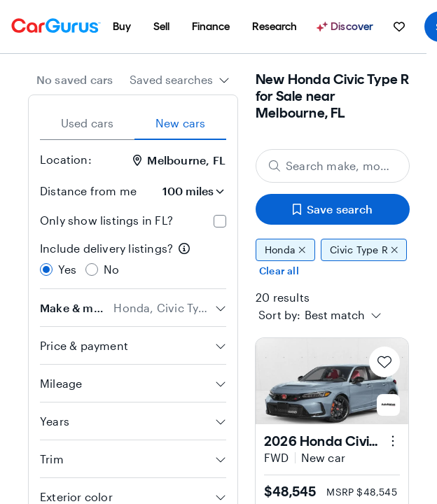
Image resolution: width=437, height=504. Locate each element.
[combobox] (180, 80)
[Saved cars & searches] (399, 27)
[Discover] (347, 27)
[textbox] (335, 315)
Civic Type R (364, 250)
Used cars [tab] (88, 123)
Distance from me (88, 191)
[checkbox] (220, 221)
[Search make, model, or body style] (333, 166)
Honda (285, 250)
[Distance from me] (187, 191)
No (111, 269)
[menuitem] (122, 27)
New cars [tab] (181, 123)
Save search (333, 209)
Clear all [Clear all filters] (279, 271)
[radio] (46, 269)
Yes (68, 269)
